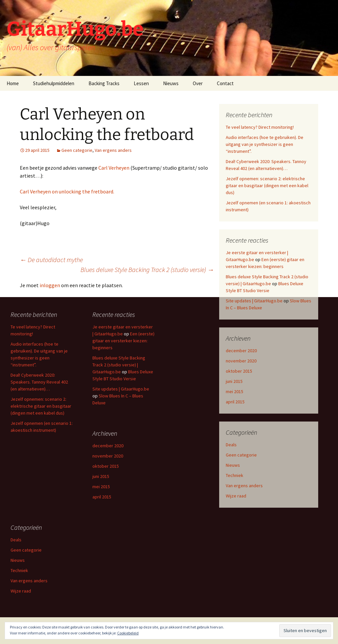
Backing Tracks (104, 83)
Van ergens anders (113, 150)
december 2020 (241, 351)
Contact (225, 83)
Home (13, 83)
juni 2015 (234, 381)
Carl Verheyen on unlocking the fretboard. (67, 191)
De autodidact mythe (51, 260)
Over (198, 83)
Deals (231, 445)
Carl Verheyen (114, 168)
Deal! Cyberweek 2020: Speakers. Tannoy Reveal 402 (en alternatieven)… (39, 382)
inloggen (50, 285)
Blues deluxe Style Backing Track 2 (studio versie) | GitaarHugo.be (119, 365)
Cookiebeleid (128, 633)
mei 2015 (235, 391)
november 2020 (241, 361)
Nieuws (171, 83)
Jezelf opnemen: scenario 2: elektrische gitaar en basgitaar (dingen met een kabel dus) (267, 186)
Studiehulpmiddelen (54, 83)
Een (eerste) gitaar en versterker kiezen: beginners (123, 341)
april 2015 (235, 402)
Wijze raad (236, 496)
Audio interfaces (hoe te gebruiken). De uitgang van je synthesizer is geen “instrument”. (265, 144)
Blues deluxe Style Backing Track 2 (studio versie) (147, 270)
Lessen (141, 83)
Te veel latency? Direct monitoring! (260, 127)
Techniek (235, 475)
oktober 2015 (239, 371)
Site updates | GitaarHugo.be (254, 301)
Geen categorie (77, 150)
